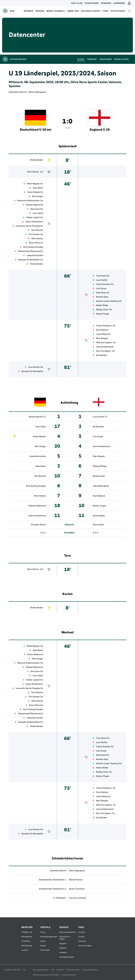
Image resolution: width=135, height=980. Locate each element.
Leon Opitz (38, 213)
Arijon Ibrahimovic (34, 222)
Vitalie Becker (37, 160)
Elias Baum (38, 188)
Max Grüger (38, 196)
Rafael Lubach (33, 217)
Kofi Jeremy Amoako (33, 247)
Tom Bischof (37, 230)
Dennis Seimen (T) (37, 417)
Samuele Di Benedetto (29, 260)
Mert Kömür (33, 172)
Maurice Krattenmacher (29, 201)
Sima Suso (35, 209)
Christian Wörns (38, 525)
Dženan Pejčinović (34, 205)
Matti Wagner (33, 184)
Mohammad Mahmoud (29, 251)
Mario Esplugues (37, 92)
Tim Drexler (34, 234)
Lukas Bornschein (35, 255)
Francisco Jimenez (77, 898)
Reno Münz (34, 243)
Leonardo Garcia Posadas (28, 226)
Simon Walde (34, 192)
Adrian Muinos (76, 880)
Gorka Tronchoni (77, 889)
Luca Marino (34, 367)
